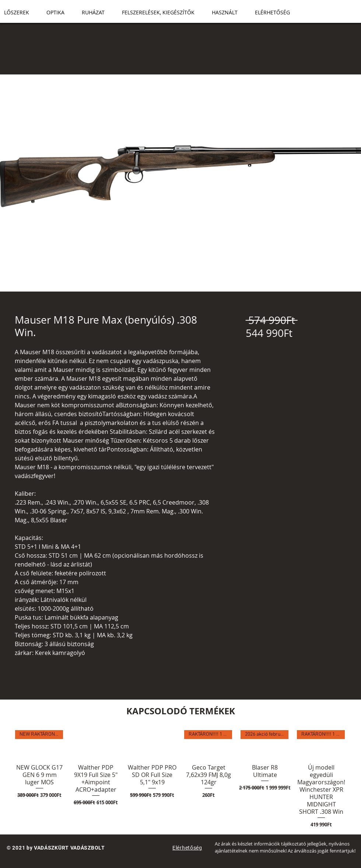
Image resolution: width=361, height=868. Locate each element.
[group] (180, 779)
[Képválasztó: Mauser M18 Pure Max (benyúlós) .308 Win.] (162, 287)
